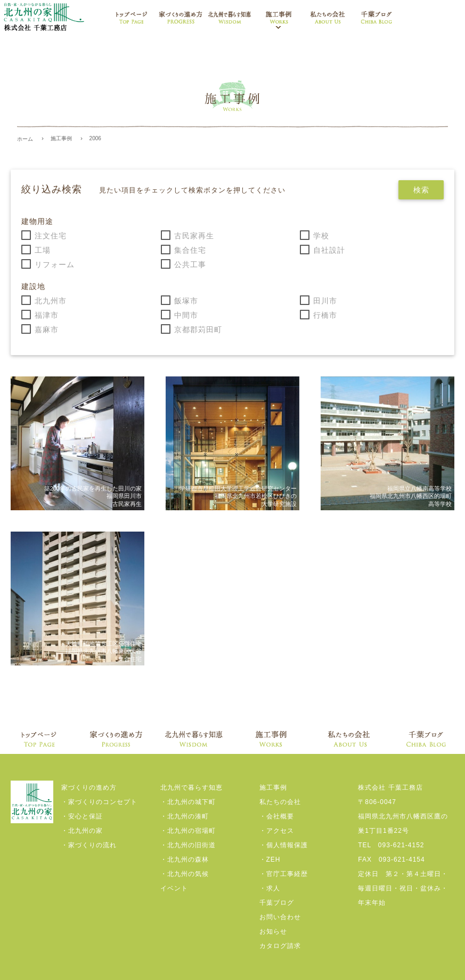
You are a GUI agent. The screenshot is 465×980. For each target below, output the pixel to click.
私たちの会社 (280, 802)
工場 (43, 250)
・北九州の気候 (185, 874)
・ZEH (270, 859)
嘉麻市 (47, 330)
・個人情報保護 (284, 845)
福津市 (47, 315)
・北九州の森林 (185, 859)
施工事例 (61, 138)
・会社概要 (277, 816)
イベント (174, 888)
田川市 (325, 301)
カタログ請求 (280, 946)
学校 (321, 236)
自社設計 (329, 250)
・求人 (270, 888)
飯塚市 (186, 301)
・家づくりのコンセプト (99, 802)
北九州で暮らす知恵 (191, 788)
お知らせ (273, 931)
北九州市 (51, 301)
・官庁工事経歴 (284, 874)
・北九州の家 (82, 831)
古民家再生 (194, 236)
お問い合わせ (280, 917)
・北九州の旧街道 (188, 845)
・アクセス (277, 831)
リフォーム (55, 264)
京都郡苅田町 (198, 330)
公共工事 (190, 264)
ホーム (25, 139)
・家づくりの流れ (89, 845)
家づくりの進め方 (89, 788)
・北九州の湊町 (185, 816)
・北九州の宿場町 (188, 831)
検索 (421, 190)
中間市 (186, 315)
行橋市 (325, 315)
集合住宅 (190, 250)
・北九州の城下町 (188, 802)
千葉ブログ (277, 903)
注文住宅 (51, 236)
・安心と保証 (82, 816)
